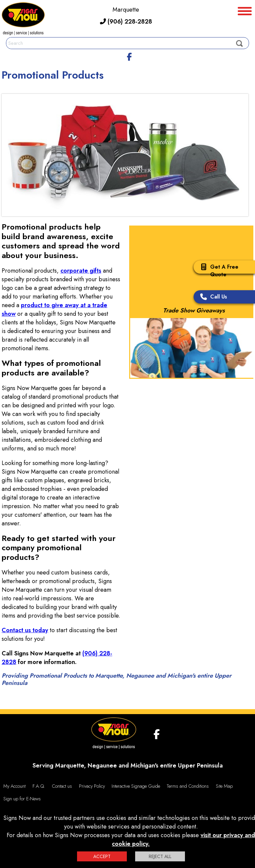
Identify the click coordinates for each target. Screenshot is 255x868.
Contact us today (25, 630)
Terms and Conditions (188, 786)
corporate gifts (81, 271)
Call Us (212, 297)
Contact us (62, 786)
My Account (14, 786)
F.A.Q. (39, 786)
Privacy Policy (92, 786)
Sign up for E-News (22, 799)
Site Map (224, 786)
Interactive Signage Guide (136, 786)
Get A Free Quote (218, 271)
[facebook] (129, 56)
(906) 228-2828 (126, 22)
